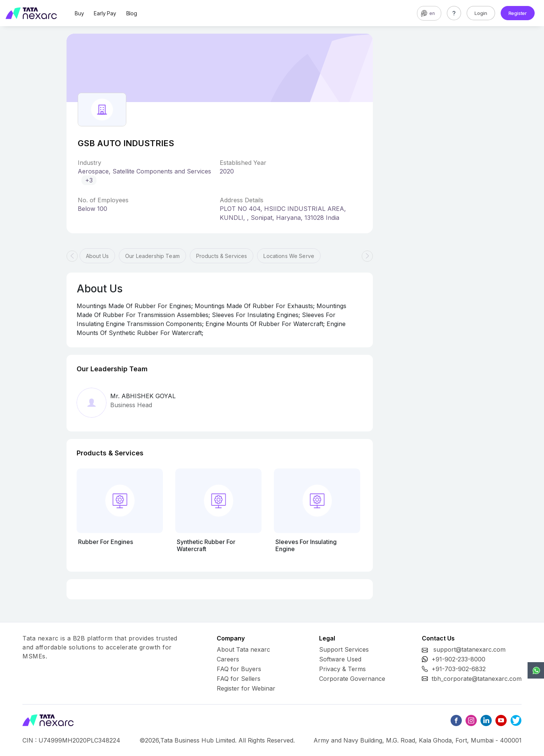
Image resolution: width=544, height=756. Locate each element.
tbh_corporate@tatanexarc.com (477, 679)
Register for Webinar (246, 688)
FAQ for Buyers (239, 669)
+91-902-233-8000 (458, 659)
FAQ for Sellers (239, 679)
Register (518, 13)
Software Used (340, 659)
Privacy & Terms (342, 669)
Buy (79, 13)
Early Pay (105, 13)
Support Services (344, 649)
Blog (132, 13)
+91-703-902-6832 (459, 669)
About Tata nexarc (243, 649)
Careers (228, 659)
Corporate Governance (352, 679)
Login (481, 13)
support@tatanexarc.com (469, 649)
